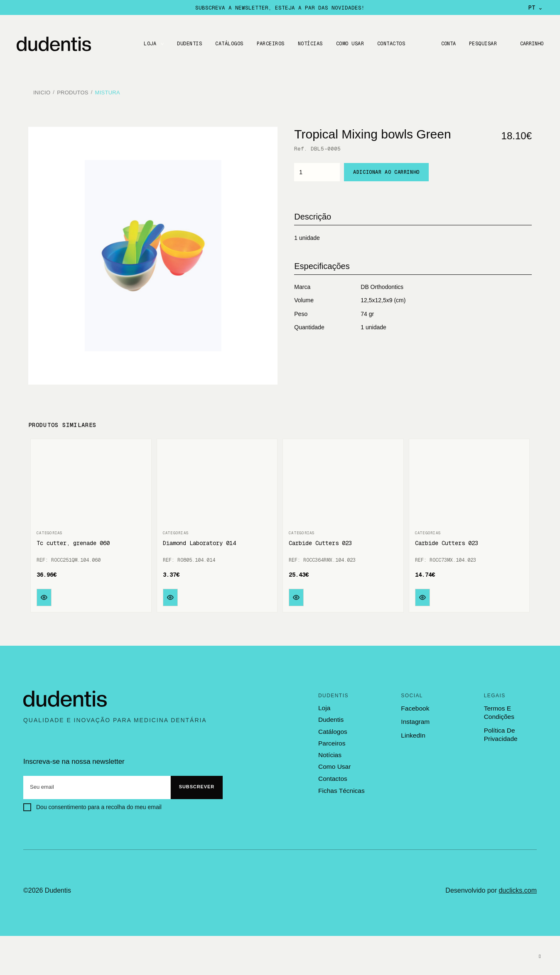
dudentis (330, 717)
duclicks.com (518, 887)
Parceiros (269, 44)
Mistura (108, 91)
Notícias (309, 44)
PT (536, 7)
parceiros (331, 740)
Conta (446, 44)
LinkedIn (413, 732)
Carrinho (531, 44)
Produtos (73, 91)
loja (324, 705)
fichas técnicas (341, 786)
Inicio (42, 91)
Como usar (349, 44)
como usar (334, 763)
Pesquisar (481, 44)
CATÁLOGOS (228, 44)
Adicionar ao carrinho (386, 169)
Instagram (415, 719)
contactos (332, 775)
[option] (153, 253)
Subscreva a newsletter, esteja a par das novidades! (280, 7)
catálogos (332, 728)
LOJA (149, 44)
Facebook (415, 705)
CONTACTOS (390, 44)
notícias (329, 751)
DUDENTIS (188, 44)
